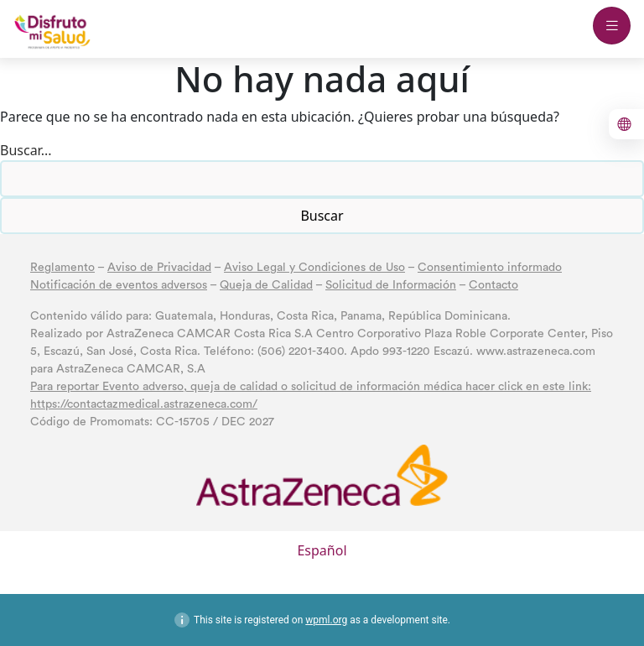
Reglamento (62, 268)
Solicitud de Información (391, 285)
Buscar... (26, 150)
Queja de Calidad (266, 285)
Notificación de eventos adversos (119, 285)
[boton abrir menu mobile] (612, 26)
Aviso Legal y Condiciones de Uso (314, 268)
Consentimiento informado (490, 268)
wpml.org (326, 620)
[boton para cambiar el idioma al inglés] (626, 124)
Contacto (493, 285)
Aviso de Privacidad (159, 268)
